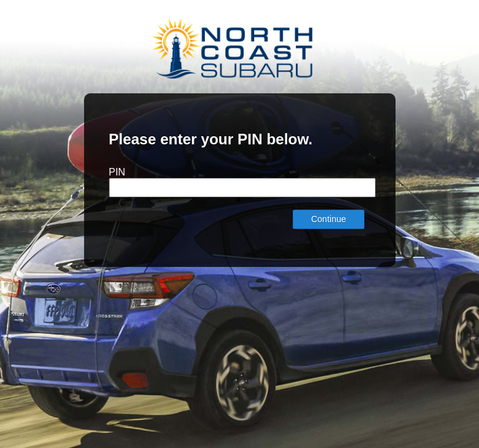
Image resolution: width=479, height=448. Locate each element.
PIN (117, 172)
